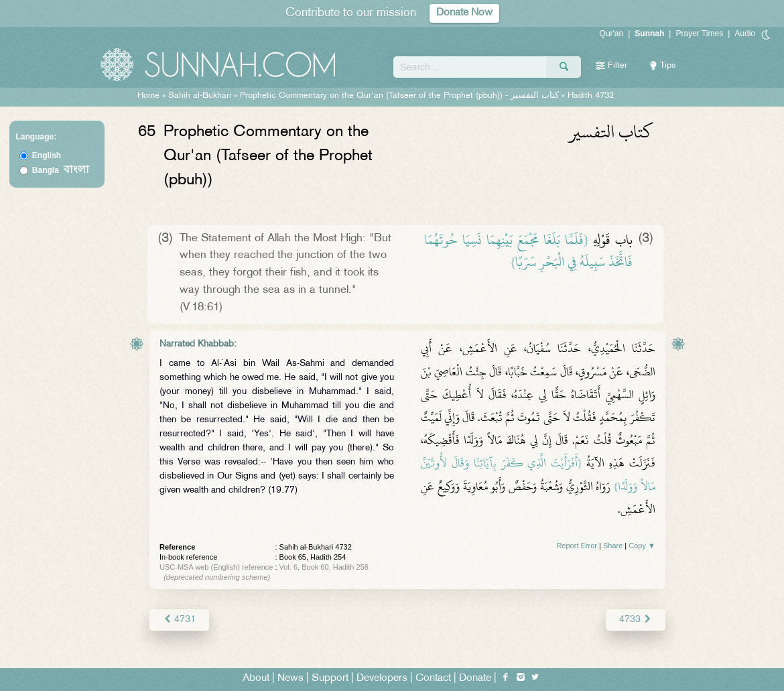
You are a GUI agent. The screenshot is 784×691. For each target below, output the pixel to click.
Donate (475, 679)
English (47, 155)
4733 (636, 620)
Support (330, 679)
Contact (433, 679)
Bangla (61, 170)
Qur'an (612, 34)
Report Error (577, 546)
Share (613, 546)
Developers (382, 679)
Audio (745, 34)
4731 (179, 620)
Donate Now (464, 13)
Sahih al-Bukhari (200, 96)
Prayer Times (699, 34)
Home (148, 96)
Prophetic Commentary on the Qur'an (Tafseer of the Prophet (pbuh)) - (401, 96)
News (290, 679)
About (256, 679)
